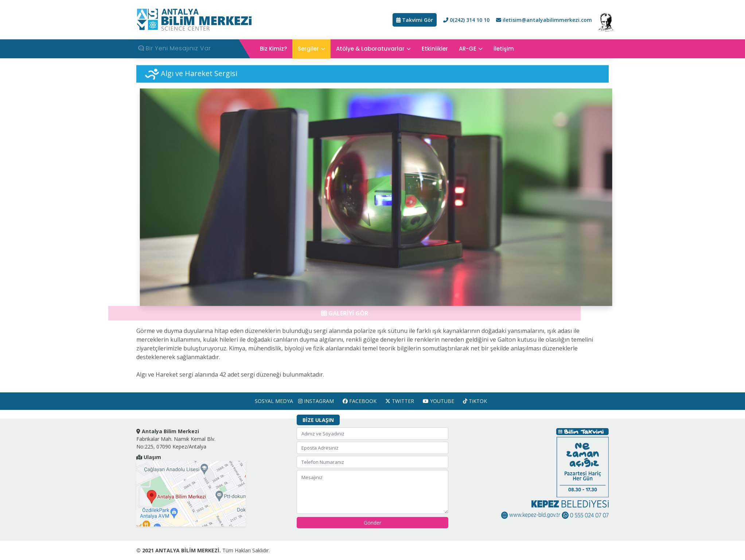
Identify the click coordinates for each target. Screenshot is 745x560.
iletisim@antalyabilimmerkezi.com (544, 20)
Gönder (372, 523)
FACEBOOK (360, 401)
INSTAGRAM (316, 401)
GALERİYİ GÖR (340, 316)
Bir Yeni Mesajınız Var (174, 48)
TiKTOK (475, 401)
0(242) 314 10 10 (466, 20)
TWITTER (400, 401)
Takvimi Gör (415, 20)
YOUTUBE (438, 401)
